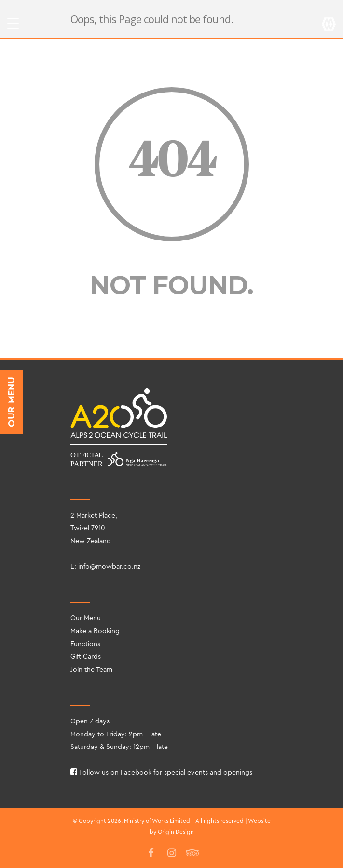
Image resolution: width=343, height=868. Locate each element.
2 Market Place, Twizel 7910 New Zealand (94, 528)
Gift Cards (86, 657)
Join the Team (91, 670)
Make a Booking (95, 631)
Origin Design (176, 832)
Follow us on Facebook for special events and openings (161, 773)
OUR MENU (12, 402)
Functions (85, 644)
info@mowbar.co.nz (109, 567)
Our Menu (86, 618)
